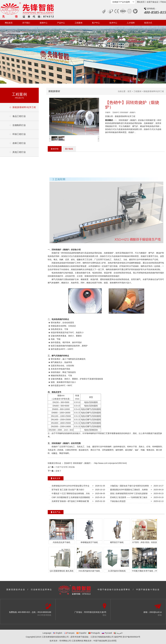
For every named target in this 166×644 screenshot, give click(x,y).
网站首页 (141, 2)
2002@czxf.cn (156, 612)
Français (69, 633)
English (58, 633)
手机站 (163, 2)
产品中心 (61, 23)
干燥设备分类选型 (117, 501)
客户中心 (96, 23)
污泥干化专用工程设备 (65, 467)
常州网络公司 (65, 641)
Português (94, 633)
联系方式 (148, 23)
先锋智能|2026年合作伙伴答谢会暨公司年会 (70, 486)
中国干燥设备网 (100, 641)
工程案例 (78, 23)
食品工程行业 (19, 116)
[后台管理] (112, 641)
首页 (129, 91)
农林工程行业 (19, 143)
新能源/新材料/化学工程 (24, 107)
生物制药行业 (19, 125)
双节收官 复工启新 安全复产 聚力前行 (67, 490)
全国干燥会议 (152, 2)
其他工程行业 (19, 152)
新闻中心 (44, 23)
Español (81, 633)
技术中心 (113, 23)
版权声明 (118, 637)
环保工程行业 (19, 134)
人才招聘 (131, 23)
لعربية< (118, 633)
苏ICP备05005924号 (131, 637)
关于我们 (26, 23)
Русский (107, 633)
